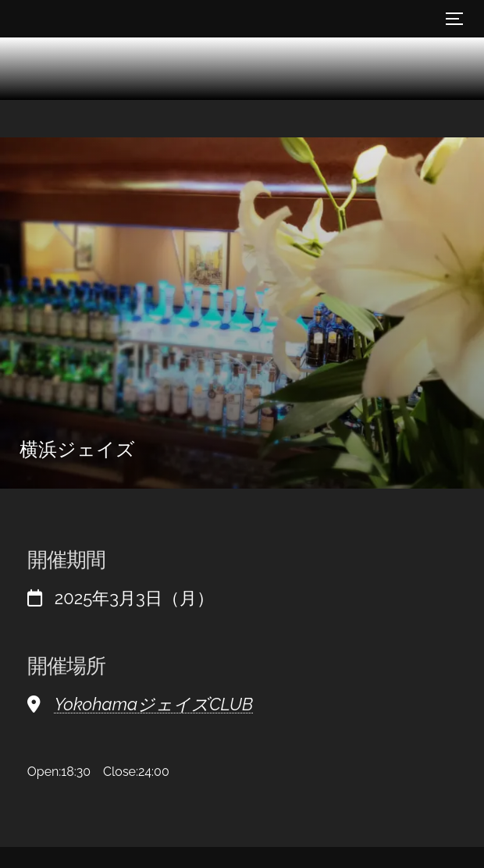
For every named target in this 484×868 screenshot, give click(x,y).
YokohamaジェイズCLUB (154, 704)
